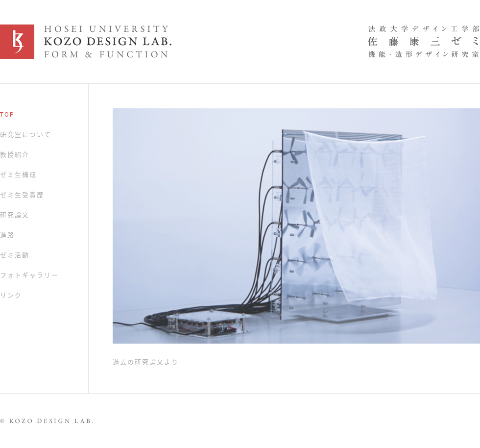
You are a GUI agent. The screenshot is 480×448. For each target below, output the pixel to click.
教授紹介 (15, 155)
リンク (11, 295)
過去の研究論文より (146, 362)
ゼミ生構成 (18, 175)
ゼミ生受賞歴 (22, 195)
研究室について (26, 135)
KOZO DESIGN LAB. (240, 42)
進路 (7, 235)
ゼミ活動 (15, 255)
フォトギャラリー (29, 275)
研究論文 (15, 215)
